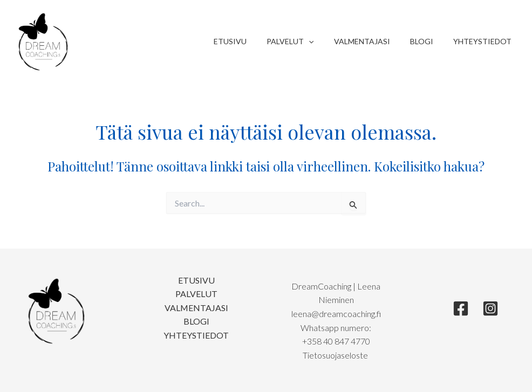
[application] (326, 42)
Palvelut (307, 42)
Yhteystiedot (485, 41)
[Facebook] (461, 308)
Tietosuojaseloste (336, 355)
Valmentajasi (374, 41)
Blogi (429, 41)
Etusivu (252, 41)
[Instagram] (490, 308)
